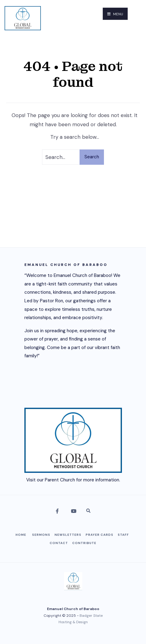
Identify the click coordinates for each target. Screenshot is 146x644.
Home (21, 535)
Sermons (41, 535)
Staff (123, 535)
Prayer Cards (100, 535)
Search (92, 157)
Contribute (84, 543)
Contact (59, 543)
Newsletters (68, 535)
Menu (115, 14)
